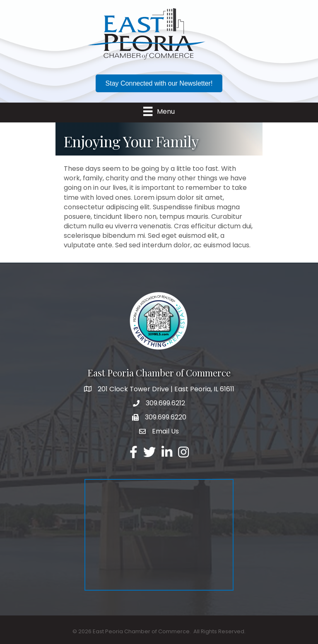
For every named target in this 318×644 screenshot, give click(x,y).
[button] (159, 83)
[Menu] (159, 111)
